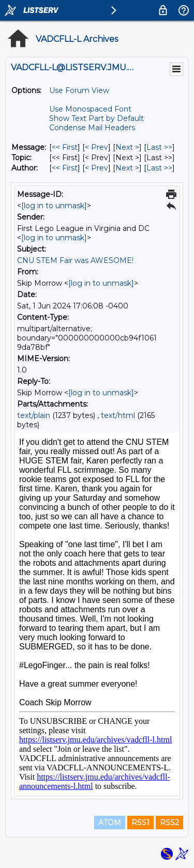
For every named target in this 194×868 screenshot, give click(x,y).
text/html (118, 415)
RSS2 (169, 823)
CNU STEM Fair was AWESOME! (75, 260)
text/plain (34, 415)
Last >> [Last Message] (159, 147)
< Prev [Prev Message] (96, 147)
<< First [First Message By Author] (65, 168)
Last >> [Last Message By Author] (159, 168)
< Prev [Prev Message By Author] (96, 168)
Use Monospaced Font (90, 109)
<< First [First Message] (65, 147)
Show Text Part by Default (96, 118)
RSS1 (140, 823)
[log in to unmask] (54, 206)
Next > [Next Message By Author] (127, 168)
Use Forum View (79, 90)
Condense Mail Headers (92, 128)
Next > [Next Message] (127, 147)
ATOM (110, 823)
